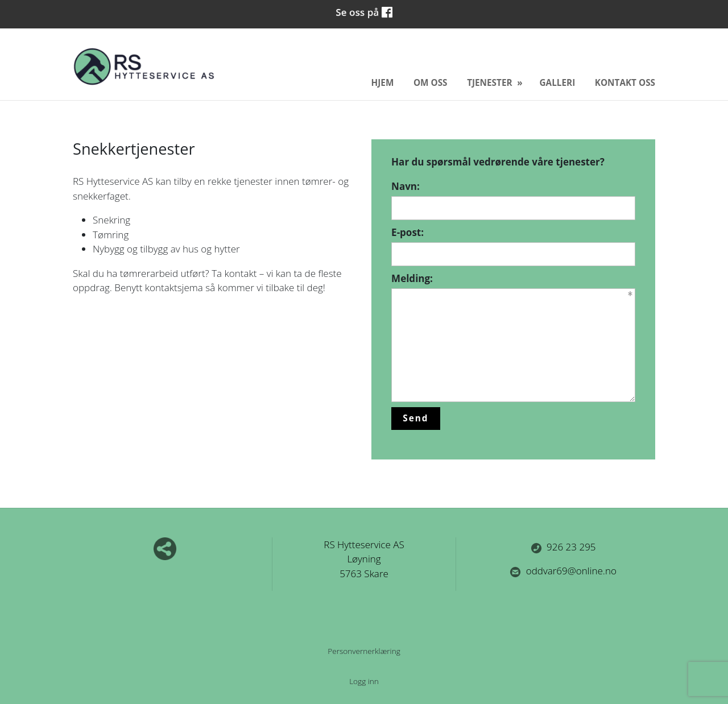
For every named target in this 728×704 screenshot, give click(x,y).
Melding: (412, 278)
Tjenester (491, 82)
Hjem (383, 82)
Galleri (558, 82)
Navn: (406, 186)
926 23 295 (563, 547)
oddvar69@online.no (563, 571)
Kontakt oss (625, 82)
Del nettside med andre (165, 549)
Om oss (431, 82)
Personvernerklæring (364, 651)
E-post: (408, 232)
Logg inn (364, 681)
